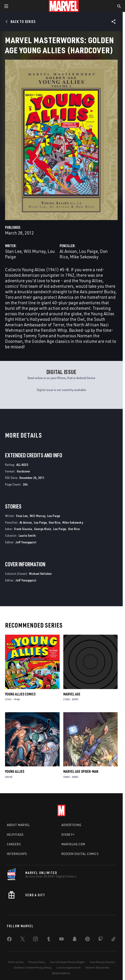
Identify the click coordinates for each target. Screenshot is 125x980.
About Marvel (18, 825)
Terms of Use (16, 962)
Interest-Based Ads (97, 967)
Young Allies (15, 771)
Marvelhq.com (73, 844)
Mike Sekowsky (84, 257)
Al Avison (68, 251)
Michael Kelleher (40, 574)
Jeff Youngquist (26, 542)
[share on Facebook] (9, 940)
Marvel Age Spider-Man (81, 771)
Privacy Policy (37, 962)
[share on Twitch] (101, 940)
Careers (14, 844)
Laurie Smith (27, 535)
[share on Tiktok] (113, 940)
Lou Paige (88, 251)
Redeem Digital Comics (80, 854)
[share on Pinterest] (87, 940)
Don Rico (55, 522)
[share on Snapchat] (75, 940)
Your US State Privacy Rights (67, 962)
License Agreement (68, 967)
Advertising (71, 825)
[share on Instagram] (35, 940)
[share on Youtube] (61, 940)
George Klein (43, 529)
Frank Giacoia (23, 529)
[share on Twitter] (23, 940)
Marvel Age (72, 694)
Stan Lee (13, 251)
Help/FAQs (15, 835)
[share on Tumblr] (49, 940)
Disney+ (68, 835)
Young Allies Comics (20, 694)
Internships (17, 854)
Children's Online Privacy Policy (33, 967)
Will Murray (35, 251)
